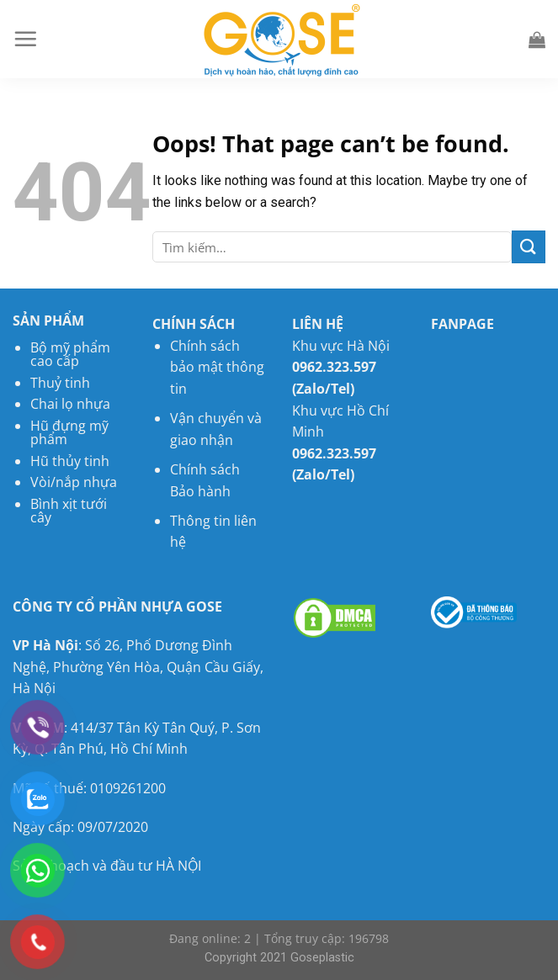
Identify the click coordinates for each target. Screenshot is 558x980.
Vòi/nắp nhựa (74, 482)
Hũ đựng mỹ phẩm (69, 432)
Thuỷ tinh (60, 383)
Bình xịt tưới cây (69, 511)
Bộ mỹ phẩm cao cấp (70, 354)
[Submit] (529, 247)
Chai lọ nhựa (70, 404)
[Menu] (25, 39)
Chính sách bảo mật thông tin (217, 367)
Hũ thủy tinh (70, 461)
